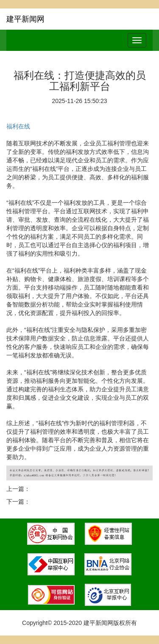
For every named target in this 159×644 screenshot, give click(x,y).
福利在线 (18, 126)
